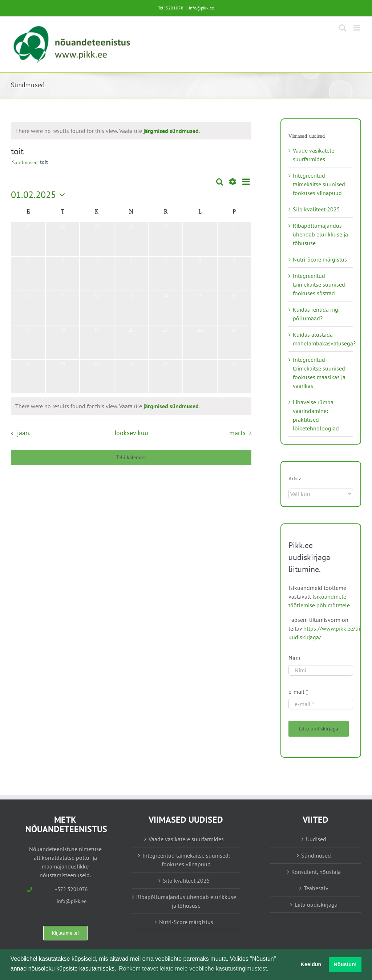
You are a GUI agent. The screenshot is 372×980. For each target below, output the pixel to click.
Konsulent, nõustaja (316, 872)
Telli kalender (131, 457)
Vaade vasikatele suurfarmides (186, 839)
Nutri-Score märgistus (320, 259)
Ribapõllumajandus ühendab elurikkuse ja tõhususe (320, 234)
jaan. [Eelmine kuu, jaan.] (24, 433)
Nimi (294, 657)
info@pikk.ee (201, 8)
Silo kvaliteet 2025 (316, 209)
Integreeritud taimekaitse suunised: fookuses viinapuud (320, 184)
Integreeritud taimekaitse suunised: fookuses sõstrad (320, 284)
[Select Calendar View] (246, 182)
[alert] (108, 131)
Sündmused (25, 162)
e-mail (298, 692)
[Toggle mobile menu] (357, 28)
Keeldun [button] (311, 964)
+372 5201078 (71, 889)
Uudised (316, 839)
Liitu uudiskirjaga (316, 904)
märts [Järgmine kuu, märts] (237, 433)
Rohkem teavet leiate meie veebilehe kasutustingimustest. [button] (194, 969)
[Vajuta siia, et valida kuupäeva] (40, 195)
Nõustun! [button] (345, 964)
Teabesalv (316, 888)
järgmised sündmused (171, 131)
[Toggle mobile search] (343, 28)
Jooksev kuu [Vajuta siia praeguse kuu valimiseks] (131, 433)
